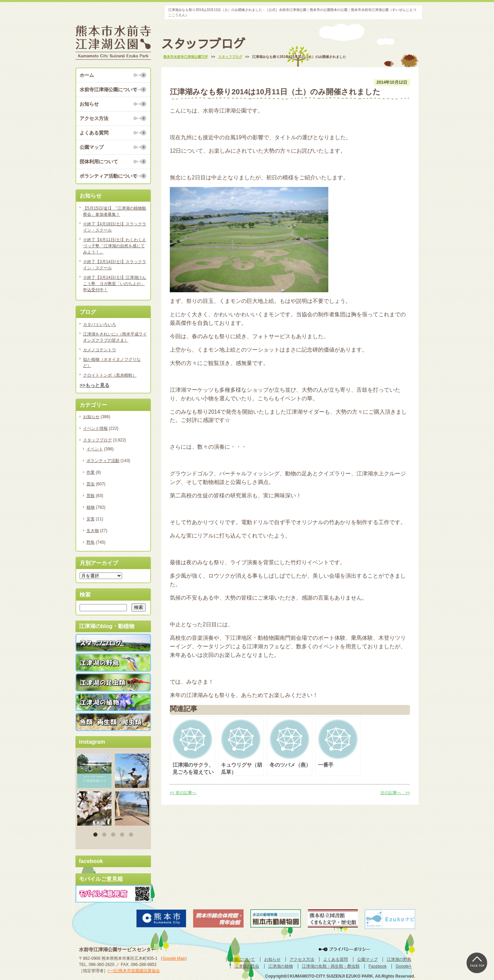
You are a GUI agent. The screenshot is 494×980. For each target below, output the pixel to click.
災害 (91, 519)
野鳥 (91, 542)
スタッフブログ (97, 440)
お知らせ (89, 104)
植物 (91, 507)
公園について (243, 959)
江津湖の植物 (281, 966)
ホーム (87, 75)
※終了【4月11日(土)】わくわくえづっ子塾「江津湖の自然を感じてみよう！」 (115, 246)
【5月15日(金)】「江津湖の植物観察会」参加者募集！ (115, 211)
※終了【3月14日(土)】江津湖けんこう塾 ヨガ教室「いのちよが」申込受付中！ (115, 284)
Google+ (403, 966)
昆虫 (91, 484)
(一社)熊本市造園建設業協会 (134, 971)
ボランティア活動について (108, 176)
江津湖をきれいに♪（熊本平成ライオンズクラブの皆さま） (115, 337)
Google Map (174, 958)
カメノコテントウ (99, 350)
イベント (95, 449)
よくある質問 (94, 133)
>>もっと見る (95, 385)
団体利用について (99, 162)
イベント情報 (95, 428)
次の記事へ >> (395, 793)
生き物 (93, 531)
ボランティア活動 (103, 461)
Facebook (378, 966)
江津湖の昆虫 (247, 966)
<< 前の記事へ (183, 793)
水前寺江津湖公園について (108, 90)
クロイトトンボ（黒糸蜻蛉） (110, 375)
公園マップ (92, 147)
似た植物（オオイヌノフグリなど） (112, 363)
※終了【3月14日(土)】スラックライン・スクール (115, 265)
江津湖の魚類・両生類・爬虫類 (331, 966)
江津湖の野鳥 (399, 959)
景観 (91, 496)
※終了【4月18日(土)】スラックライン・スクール (115, 227)
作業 (91, 472)
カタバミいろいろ (99, 324)
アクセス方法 (94, 118)
